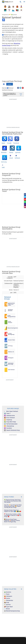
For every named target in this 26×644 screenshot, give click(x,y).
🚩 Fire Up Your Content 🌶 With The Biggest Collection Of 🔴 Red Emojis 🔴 (13, 515)
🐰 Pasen (7, 594)
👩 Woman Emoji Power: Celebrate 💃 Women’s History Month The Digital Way (12, 521)
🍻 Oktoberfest (9, 600)
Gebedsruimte (9, 416)
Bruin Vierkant (9, 418)
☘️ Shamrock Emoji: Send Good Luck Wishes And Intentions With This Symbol (13, 501)
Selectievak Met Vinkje (11, 364)
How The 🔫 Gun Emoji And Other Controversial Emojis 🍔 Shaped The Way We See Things (13, 506)
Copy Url (21, 94)
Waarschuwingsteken (11, 328)
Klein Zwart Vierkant (11, 411)
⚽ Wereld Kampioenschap (12, 611)
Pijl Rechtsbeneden (11, 424)
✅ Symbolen (14, 15)
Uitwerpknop (9, 426)
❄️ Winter (7, 609)
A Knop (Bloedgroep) (11, 334)
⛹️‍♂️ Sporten (7, 605)
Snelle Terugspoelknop (11, 316)
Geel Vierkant (11, 370)
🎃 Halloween (8, 596)
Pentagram (11, 358)
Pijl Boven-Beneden (11, 310)
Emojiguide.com (5, 15)
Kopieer (10, 84)
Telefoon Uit (11, 352)
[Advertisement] (13, 640)
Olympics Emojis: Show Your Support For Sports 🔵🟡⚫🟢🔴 (13, 511)
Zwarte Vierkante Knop (12, 430)
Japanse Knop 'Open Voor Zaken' (11, 304)
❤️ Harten (7, 598)
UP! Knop (10, 346)
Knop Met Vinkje (10, 422)
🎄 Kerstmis (8, 592)
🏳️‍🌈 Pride (7, 603)
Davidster (8, 428)
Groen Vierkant (10, 322)
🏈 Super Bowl (8, 607)
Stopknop (8, 420)
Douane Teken (12, 340)
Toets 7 (7, 413)
